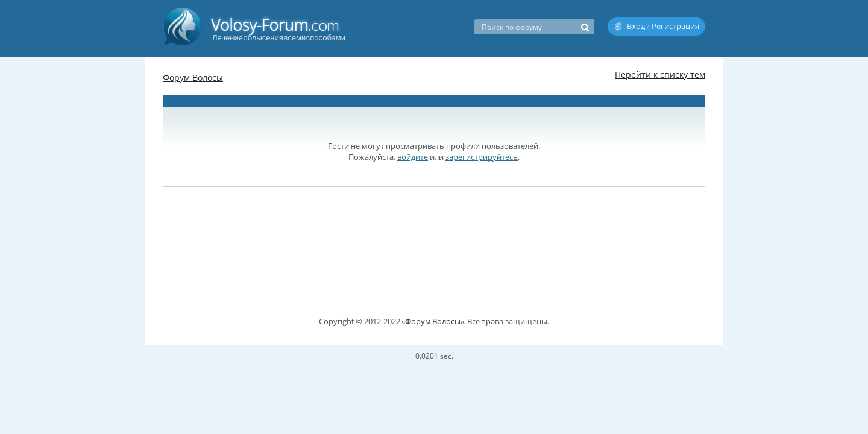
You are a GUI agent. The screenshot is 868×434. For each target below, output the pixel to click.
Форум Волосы (193, 77)
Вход (636, 26)
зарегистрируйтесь (482, 157)
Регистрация (675, 26)
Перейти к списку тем (660, 74)
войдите (413, 157)
